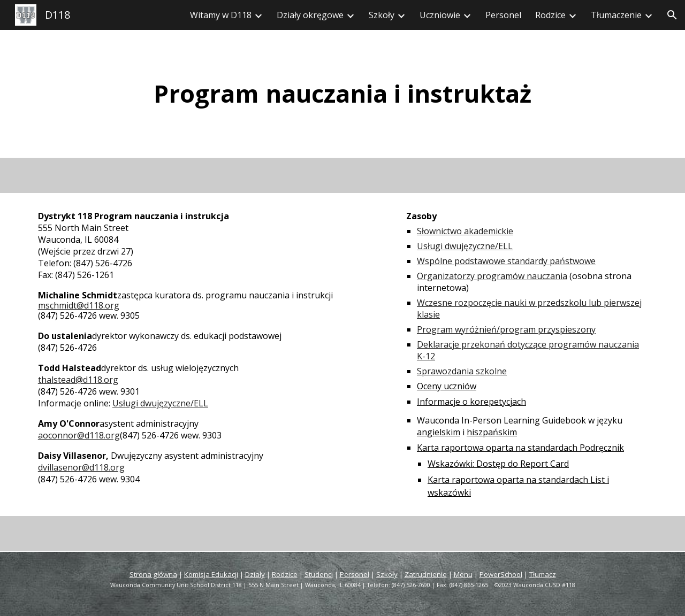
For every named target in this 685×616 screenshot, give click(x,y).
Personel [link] (503, 15)
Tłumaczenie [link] (616, 15)
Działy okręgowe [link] (310, 15)
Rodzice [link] (550, 15)
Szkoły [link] (382, 15)
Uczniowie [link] (440, 15)
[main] (342, 94)
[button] (672, 15)
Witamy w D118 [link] (221, 15)
